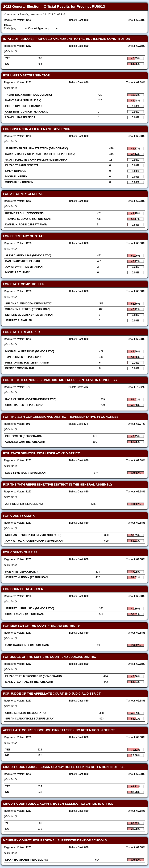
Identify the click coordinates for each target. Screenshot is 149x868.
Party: (7, 28)
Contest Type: (36, 28)
